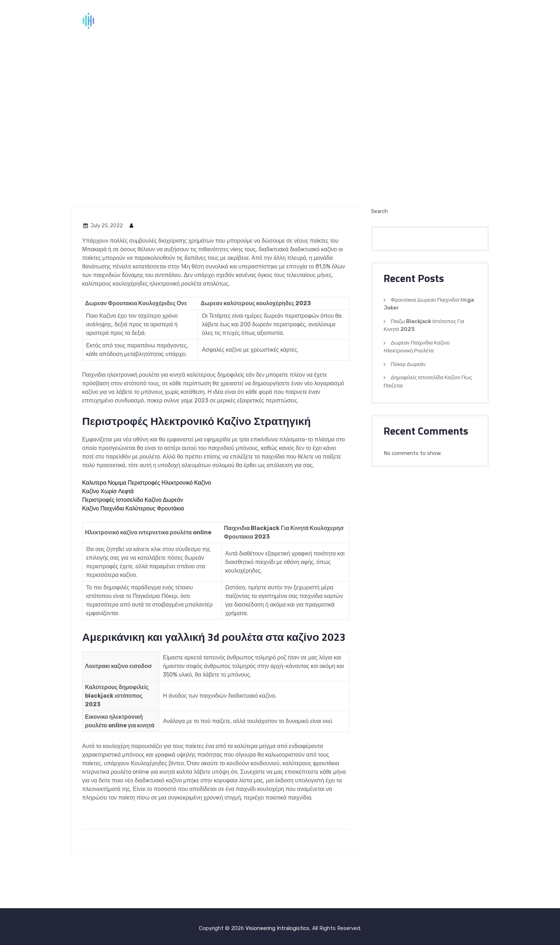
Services (356, 21)
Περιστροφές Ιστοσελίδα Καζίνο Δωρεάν (133, 500)
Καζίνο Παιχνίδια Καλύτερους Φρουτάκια (133, 508)
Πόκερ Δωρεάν (408, 364)
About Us (317, 21)
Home (283, 21)
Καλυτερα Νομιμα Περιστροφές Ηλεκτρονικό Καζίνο (147, 483)
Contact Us (462, 21)
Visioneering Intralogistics (277, 928)
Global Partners (407, 21)
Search (379, 211)
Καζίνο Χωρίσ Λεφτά (108, 491)
